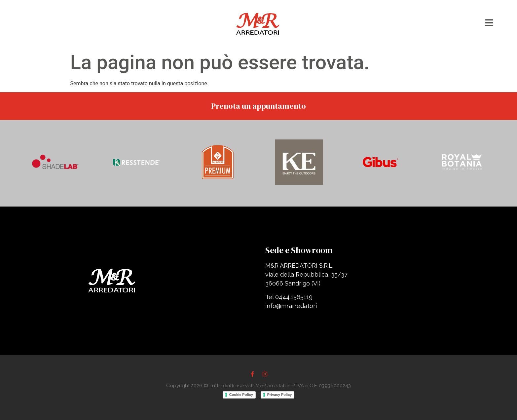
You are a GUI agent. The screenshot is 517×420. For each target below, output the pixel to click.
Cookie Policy (241, 395)
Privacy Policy (280, 395)
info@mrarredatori (291, 306)
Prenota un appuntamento (258, 106)
